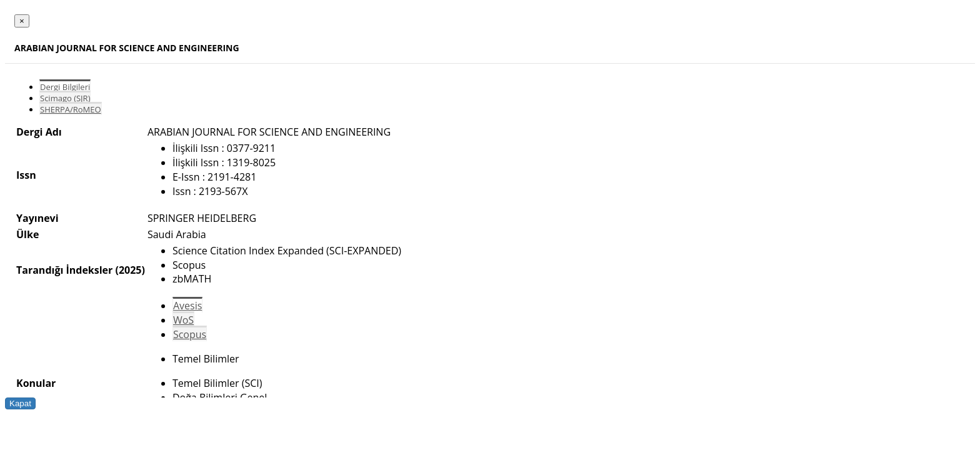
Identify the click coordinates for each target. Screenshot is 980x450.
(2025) (130, 270)
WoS (183, 320)
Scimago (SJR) (65, 98)
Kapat (20, 403)
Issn (26, 175)
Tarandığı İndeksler (64, 270)
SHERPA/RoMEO (71, 109)
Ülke (27, 234)
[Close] (22, 21)
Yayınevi (37, 218)
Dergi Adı (39, 132)
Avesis (187, 306)
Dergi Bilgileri (65, 87)
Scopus (190, 334)
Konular (36, 383)
